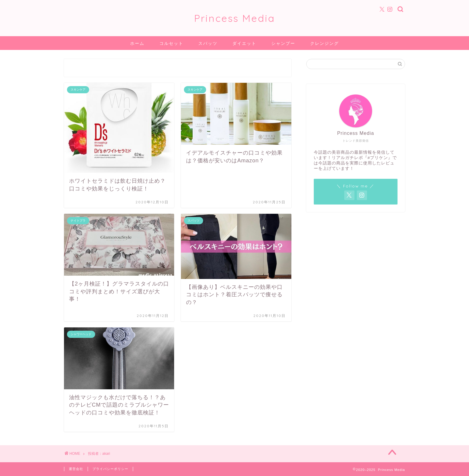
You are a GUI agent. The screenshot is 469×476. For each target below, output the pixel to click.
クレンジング (325, 43)
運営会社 (76, 469)
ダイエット (244, 43)
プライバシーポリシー (110, 469)
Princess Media (235, 18)
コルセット (171, 43)
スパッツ (208, 43)
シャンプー (283, 43)
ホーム (137, 43)
